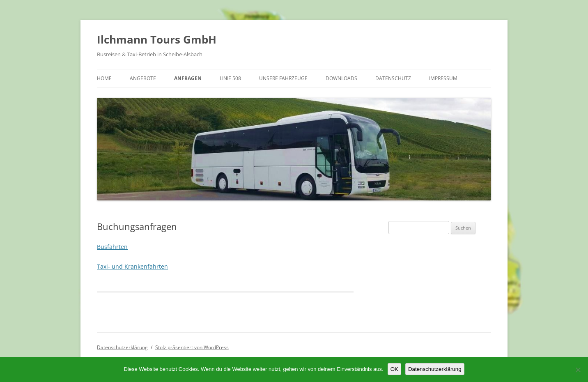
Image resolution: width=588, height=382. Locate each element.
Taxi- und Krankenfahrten (132, 266)
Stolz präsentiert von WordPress (192, 347)
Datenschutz (393, 78)
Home (104, 78)
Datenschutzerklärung (122, 347)
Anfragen (188, 78)
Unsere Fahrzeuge (283, 78)
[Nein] (578, 370)
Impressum (443, 78)
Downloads (341, 78)
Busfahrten (112, 247)
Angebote (143, 78)
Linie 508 (230, 78)
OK (394, 369)
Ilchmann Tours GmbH (157, 39)
